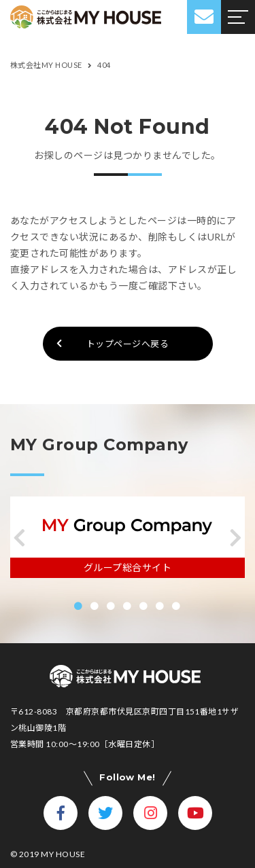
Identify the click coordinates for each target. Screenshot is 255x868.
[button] (19, 538)
